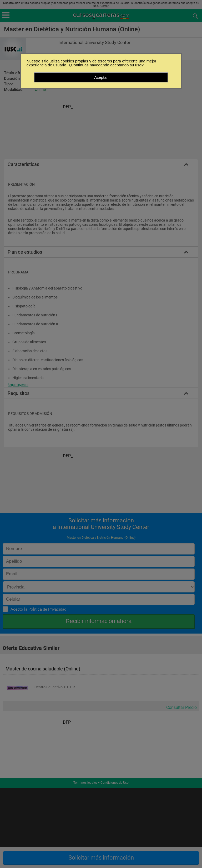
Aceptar (101, 77)
